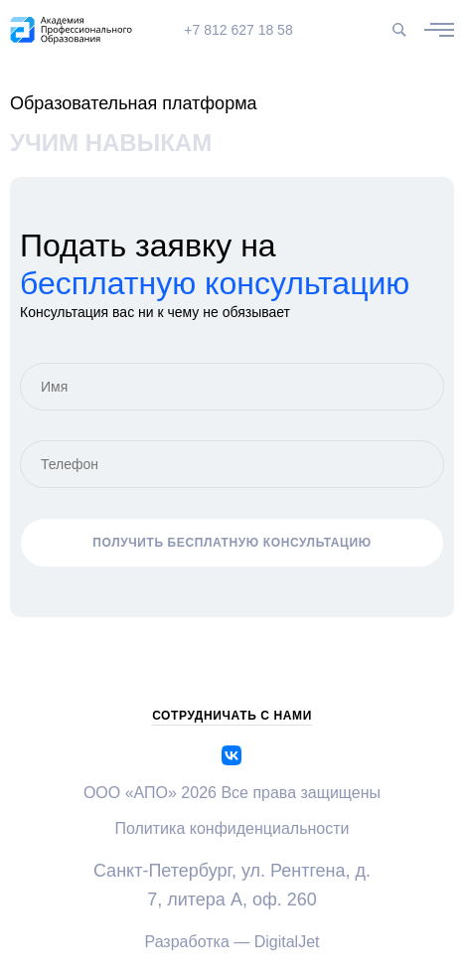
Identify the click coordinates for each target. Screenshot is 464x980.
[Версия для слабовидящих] (355, 30)
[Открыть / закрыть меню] (439, 30)
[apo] (74, 30)
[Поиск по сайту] (399, 30)
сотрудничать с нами (232, 716)
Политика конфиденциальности (232, 829)
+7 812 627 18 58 (238, 30)
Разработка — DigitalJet (232, 942)
